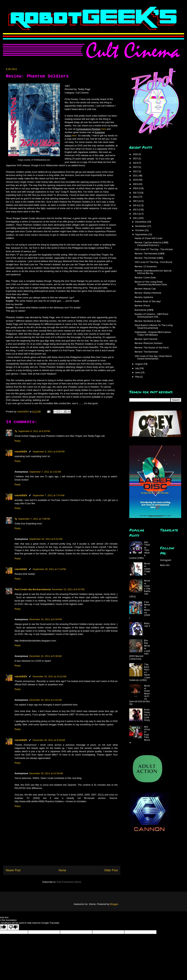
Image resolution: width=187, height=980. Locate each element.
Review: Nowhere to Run (148, 321)
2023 (136, 167)
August (139, 364)
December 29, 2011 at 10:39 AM (46, 773)
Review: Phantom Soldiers (149, 343)
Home (62, 870)
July (137, 368)
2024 (136, 163)
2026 (136, 154)
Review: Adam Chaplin (147, 569)
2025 (136, 158)
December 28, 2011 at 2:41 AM (45, 700)
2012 (136, 214)
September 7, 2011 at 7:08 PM (34, 519)
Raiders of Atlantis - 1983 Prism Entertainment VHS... (152, 315)
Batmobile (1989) (144, 310)
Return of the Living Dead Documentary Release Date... (152, 283)
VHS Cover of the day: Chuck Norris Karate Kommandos (153, 357)
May (138, 377)
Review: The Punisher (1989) (150, 254)
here (104, 129)
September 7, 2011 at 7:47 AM (49, 495)
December (141, 222)
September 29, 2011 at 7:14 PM (49, 569)
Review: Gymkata (144, 297)
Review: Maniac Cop (145, 289)
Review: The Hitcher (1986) (149, 258)
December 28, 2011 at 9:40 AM (49, 740)
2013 (136, 210)
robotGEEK (21, 452)
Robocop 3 (147, 625)
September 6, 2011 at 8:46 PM (49, 452)
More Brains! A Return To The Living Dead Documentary (154, 326)
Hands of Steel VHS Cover (149, 238)
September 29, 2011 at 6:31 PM (46, 539)
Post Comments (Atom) (69, 882)
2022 (136, 171)
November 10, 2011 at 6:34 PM (45, 619)
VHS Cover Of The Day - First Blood (153, 262)
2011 (136, 218)
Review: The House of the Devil (152, 348)
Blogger (114, 904)
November (141, 226)
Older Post (111, 870)
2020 (136, 180)
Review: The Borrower (146, 352)
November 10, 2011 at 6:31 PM (68, 589)
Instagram (166, 560)
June (138, 372)
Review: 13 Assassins (146, 266)
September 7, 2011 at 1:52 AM (45, 472)
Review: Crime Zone (145, 278)
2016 (136, 197)
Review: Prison (142, 306)
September (142, 234)
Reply (18, 441)
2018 (136, 188)
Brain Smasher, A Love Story (147, 715)
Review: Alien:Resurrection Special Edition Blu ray (153, 272)
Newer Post (13, 870)
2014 (136, 205)
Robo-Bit (165, 565)
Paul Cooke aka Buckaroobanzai (33, 589)
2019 (136, 184)
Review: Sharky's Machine (148, 293)
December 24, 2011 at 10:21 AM (49, 676)
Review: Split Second (146, 339)
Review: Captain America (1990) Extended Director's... (152, 244)
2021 (136, 176)
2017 (135, 193)
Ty (16, 431)
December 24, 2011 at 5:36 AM (45, 656)
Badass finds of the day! (148, 301)
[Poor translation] (13, 927)
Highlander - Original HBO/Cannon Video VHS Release (153, 333)
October (140, 230)
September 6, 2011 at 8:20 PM (34, 431)
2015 (136, 201)
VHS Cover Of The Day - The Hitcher (154, 249)
